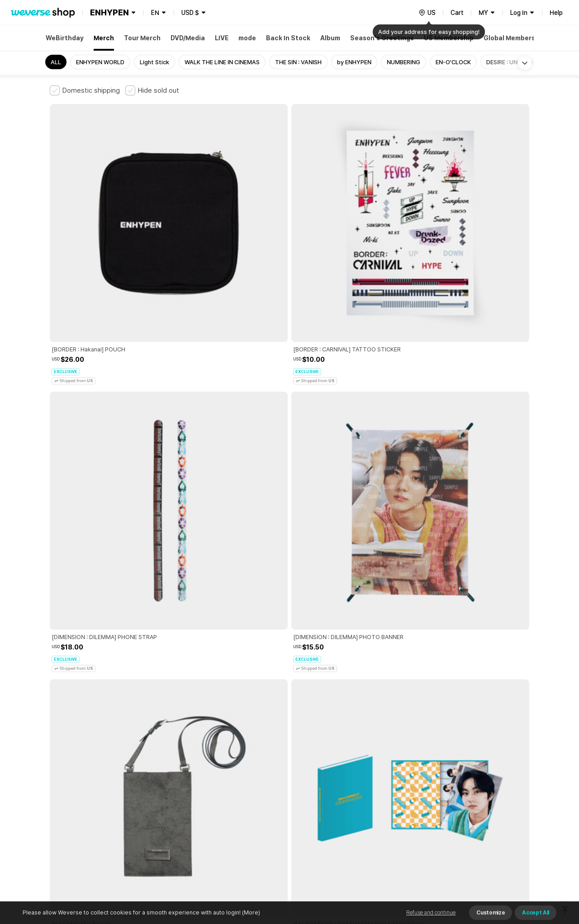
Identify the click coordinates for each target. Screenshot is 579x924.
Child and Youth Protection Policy (261, 773)
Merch (104, 38)
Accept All (536, 913)
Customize (491, 913)
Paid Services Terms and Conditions (161, 773)
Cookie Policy (379, 773)
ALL (56, 62)
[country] (427, 13)
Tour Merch (142, 38)
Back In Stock (288, 38)
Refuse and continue (431, 913)
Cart (457, 13)
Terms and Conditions (75, 773)
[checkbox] (85, 90)
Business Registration (187, 813)
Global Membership (514, 38)
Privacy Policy (332, 773)
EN (155, 13)
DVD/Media (188, 38)
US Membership (449, 38)
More (289, 710)
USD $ (190, 13)
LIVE (222, 38)
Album (330, 38)
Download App (506, 866)
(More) (250, 912)
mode (247, 38)
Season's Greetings (382, 38)
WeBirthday (65, 38)
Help (556, 13)
